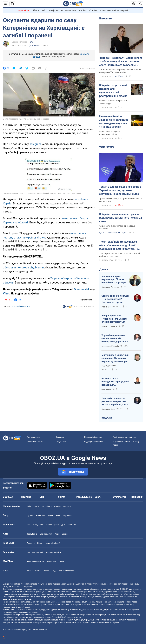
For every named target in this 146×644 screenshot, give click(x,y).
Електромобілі (46, 534)
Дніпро (57, 506)
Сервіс (65, 534)
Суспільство (120, 497)
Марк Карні (106, 307)
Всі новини (137, 497)
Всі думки (107, 418)
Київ (29, 506)
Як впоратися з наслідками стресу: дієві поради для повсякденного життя (115, 382)
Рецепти (31, 543)
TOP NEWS (107, 147)
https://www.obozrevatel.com (99, 584)
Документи (61, 442)
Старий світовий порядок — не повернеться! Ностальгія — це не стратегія (115, 299)
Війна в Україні (39, 10)
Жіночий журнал (67, 571)
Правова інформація (93, 437)
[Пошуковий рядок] (140, 4)
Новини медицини (35, 562)
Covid (61, 562)
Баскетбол (41, 515)
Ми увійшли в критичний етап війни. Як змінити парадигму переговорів (115, 358)
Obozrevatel (82, 289)
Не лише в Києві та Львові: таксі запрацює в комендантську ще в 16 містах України (114, 122)
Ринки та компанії (35, 552)
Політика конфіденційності (125, 437)
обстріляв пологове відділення (23, 267)
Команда (60, 437)
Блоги (98, 497)
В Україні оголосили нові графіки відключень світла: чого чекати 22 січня (121, 218)
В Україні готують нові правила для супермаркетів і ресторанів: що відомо (113, 91)
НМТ (76, 525)
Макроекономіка (53, 552)
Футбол (30, 515)
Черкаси (67, 506)
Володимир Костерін (110, 346)
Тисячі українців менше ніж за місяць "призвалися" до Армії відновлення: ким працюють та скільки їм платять (119, 245)
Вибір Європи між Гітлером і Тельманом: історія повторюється (114, 319)
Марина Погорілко (19, 42)
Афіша (30, 571)
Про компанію (33, 437)
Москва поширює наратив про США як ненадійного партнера (114, 279)
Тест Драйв (32, 534)
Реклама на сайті (35, 442)
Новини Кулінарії (52, 543)
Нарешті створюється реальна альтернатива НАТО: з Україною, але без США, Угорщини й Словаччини (116, 401)
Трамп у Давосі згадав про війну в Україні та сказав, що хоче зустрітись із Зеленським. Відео (120, 190)
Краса (46, 571)
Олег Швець (106, 389)
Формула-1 (68, 515)
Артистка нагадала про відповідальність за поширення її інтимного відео (120, 71)
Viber (6, 294)
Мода (54, 571)
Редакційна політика (21, 306)
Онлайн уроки (52, 525)
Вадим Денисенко (109, 366)
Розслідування (84, 497)
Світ (42, 497)
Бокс (58, 515)
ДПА (63, 525)
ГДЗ (29, 525)
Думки (104, 269)
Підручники (38, 525)
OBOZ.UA (124, 589)
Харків (36, 506)
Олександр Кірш (108, 409)
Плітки (38, 571)
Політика (26, 497)
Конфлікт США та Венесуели (63, 10)
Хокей (51, 515)
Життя (62, 497)
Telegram (36, 144)
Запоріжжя (47, 506)
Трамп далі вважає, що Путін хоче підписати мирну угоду (120, 200)
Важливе (105, 18)
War (32, 42)
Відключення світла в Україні (114, 10)
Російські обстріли (88, 10)
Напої (40, 543)
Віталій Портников (109, 326)
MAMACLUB (51, 562)
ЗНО (70, 525)
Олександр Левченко (110, 287)
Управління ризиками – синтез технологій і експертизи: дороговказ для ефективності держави (115, 339)
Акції (57, 534)
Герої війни (24, 10)
